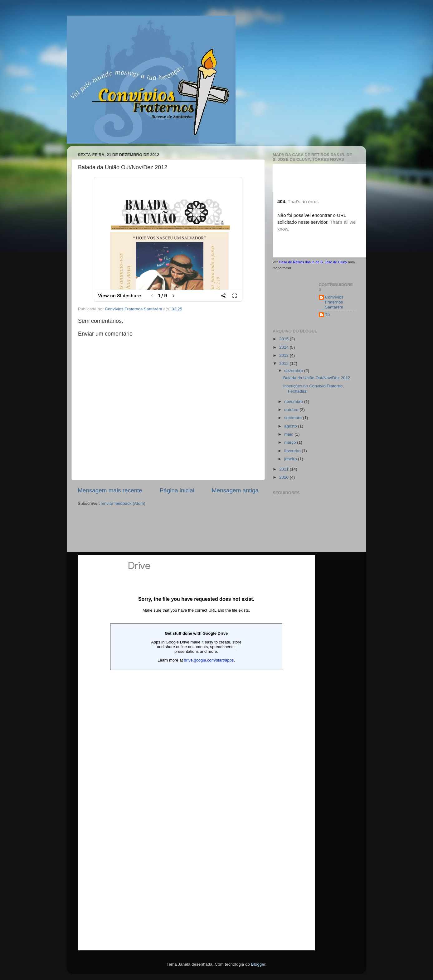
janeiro (291, 459)
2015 (285, 339)
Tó (328, 315)
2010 (285, 477)
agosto (291, 426)
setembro (294, 418)
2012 (285, 363)
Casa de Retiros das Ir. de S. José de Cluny (313, 262)
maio (289, 434)
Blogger (258, 964)
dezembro (294, 371)
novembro (294, 402)
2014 (285, 347)
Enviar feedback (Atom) (123, 503)
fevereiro (293, 451)
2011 (285, 469)
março (291, 442)
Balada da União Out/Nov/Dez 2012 (317, 378)
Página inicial (177, 490)
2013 (285, 355)
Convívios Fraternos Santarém (334, 302)
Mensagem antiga (235, 490)
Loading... (196, 753)
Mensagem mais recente (110, 490)
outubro (292, 410)
